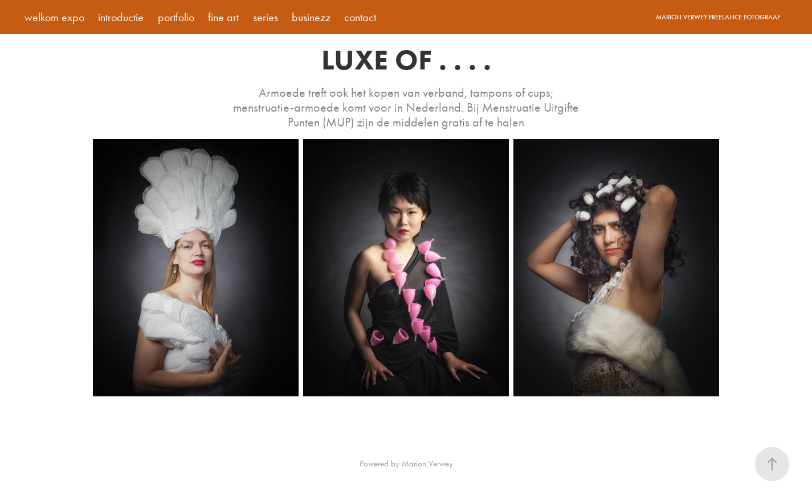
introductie (121, 17)
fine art (223, 17)
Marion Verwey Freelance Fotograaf (718, 17)
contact (360, 17)
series (266, 17)
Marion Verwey (427, 464)
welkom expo (54, 17)
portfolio (176, 17)
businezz (311, 17)
